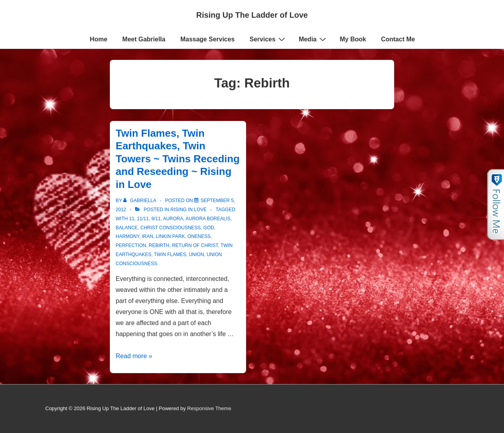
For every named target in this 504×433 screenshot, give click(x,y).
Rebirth (159, 245)
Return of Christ (195, 245)
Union (196, 255)
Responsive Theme (209, 408)
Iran (147, 236)
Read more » (134, 356)
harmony (128, 236)
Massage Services (208, 39)
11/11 (143, 219)
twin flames (170, 255)
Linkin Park (170, 236)
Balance (127, 228)
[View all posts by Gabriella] (140, 201)
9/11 (156, 219)
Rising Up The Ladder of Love (252, 15)
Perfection (131, 245)
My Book (353, 39)
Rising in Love (189, 210)
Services (268, 39)
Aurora (173, 219)
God (208, 228)
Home (98, 39)
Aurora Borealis (208, 219)
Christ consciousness (171, 228)
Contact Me (398, 39)
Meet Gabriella (144, 39)
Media (313, 39)
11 (132, 219)
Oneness (199, 236)
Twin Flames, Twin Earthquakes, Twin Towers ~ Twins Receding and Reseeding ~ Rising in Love (178, 159)
